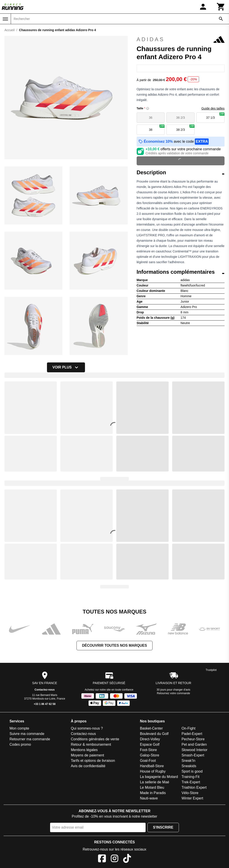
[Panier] (221, 7)
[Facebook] (102, 859)
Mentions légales (84, 750)
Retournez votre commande (174, 693)
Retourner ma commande (30, 739)
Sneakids (189, 766)
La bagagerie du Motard (159, 777)
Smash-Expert (193, 755)
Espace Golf (150, 744)
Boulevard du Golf (154, 734)
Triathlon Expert (194, 787)
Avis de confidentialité (88, 766)
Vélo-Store (190, 793)
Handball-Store (152, 766)
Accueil (10, 30)
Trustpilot (211, 670)
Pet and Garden (194, 744)
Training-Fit (191, 777)
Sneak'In (189, 761)
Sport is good (192, 771)
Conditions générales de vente (95, 739)
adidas (181, 39)
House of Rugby (153, 771)
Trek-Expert (191, 782)
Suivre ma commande (27, 734)
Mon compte (19, 728)
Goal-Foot (148, 761)
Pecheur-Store (193, 739)
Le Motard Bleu (152, 787)
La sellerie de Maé (155, 782)
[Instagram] (114, 859)
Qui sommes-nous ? (87, 728)
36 (151, 118)
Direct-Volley (150, 739)
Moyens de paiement (88, 755)
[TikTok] (127, 859)
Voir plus (66, 367)
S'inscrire (163, 827)
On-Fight (189, 728)
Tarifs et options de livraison (93, 761)
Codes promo (20, 744)
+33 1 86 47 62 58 (45, 704)
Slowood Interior (195, 750)
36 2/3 (181, 118)
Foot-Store (148, 750)
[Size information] (148, 108)
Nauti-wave (149, 798)
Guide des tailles (213, 108)
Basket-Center (151, 728)
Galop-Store (150, 755)
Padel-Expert (192, 734)
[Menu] (5, 19)
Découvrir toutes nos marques (114, 645)
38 (157, 128)
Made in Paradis (153, 793)
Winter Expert (192, 798)
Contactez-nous (45, 690)
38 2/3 (185, 128)
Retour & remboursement (91, 744)
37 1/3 (215, 116)
